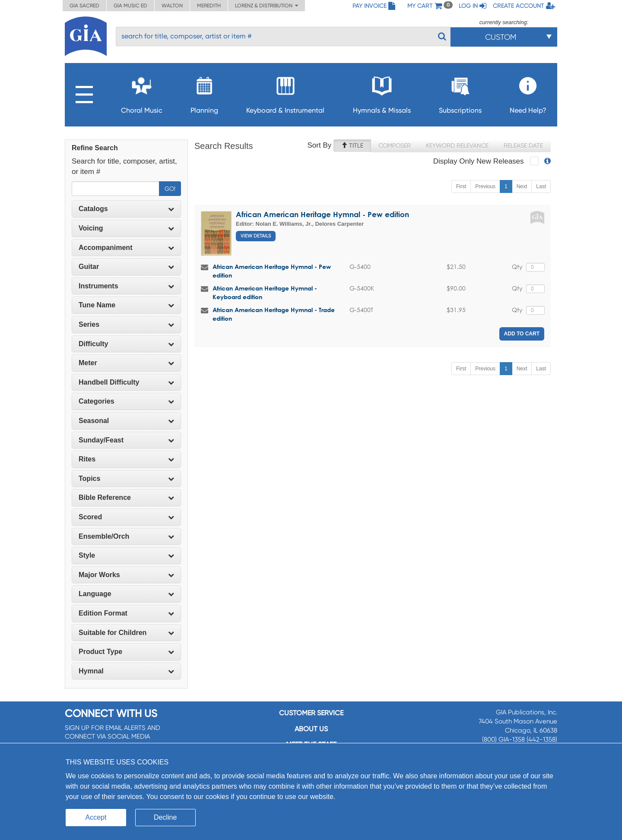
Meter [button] (126, 363)
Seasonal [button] (126, 421)
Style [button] (126, 555)
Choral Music (142, 93)
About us (311, 729)
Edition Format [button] (126, 613)
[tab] (126, 209)
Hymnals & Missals (382, 93)
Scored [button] (126, 517)
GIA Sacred (84, 6)
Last (541, 186)
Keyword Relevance (457, 145)
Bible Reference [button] (126, 497)
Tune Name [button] (126, 305)
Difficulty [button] (126, 344)
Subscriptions (460, 93)
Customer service (311, 713)
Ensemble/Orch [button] (126, 536)
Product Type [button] (126, 652)
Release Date (523, 145)
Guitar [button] (126, 267)
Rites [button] (126, 459)
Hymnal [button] (126, 671)
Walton (172, 6)
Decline (165, 817)
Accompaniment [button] (126, 248)
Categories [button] (126, 401)
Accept (96, 817)
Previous (485, 186)
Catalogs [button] (126, 209)
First (461, 186)
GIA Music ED (130, 6)
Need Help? (528, 93)
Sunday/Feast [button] (126, 440)
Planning (204, 93)
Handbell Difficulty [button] (126, 382)
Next (522, 186)
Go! (170, 189)
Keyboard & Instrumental (285, 93)
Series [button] (126, 324)
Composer (395, 145)
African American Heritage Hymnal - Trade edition (274, 314)
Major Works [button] (126, 575)
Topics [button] (126, 478)
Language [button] (126, 594)
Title (352, 145)
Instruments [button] (126, 286)
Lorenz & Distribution (267, 6)
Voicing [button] (126, 228)
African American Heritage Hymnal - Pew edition (322, 214)
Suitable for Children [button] (126, 633)
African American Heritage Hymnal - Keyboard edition (265, 292)
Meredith (209, 6)
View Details (256, 236)
